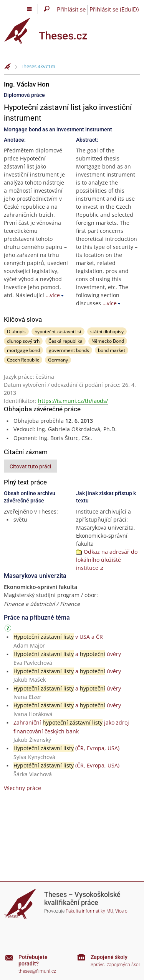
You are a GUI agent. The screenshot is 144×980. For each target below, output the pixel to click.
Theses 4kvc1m (38, 66)
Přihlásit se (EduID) (114, 9)
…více (53, 295)
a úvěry (67, 654)
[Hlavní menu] (29, 9)
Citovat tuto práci (30, 466)
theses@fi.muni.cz (37, 971)
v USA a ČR (58, 637)
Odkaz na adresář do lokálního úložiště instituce (107, 560)
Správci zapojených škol (115, 965)
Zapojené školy (109, 957)
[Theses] (52, 31)
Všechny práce (22, 788)
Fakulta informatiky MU (89, 911)
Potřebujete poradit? (33, 960)
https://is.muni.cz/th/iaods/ (73, 401)
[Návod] (9, 629)
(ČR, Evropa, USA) (66, 748)
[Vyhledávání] (47, 9)
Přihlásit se (71, 9)
